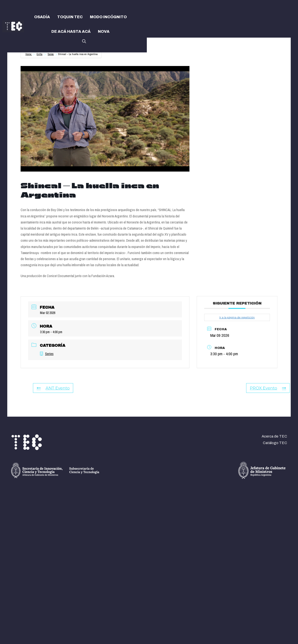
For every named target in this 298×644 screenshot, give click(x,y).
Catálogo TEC (275, 443)
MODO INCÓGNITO (108, 17)
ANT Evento (53, 388)
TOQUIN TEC (70, 17)
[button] (84, 41)
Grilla (39, 54)
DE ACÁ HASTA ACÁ (71, 31)
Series (51, 54)
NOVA (104, 31)
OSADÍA (42, 17)
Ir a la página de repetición (237, 317)
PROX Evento (268, 388)
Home (29, 54)
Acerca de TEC (274, 436)
